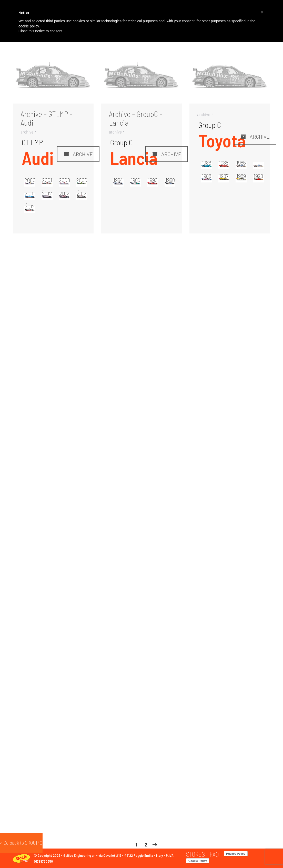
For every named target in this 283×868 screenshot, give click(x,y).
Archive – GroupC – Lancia (136, 118)
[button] (262, 12)
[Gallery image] (53, 77)
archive (27, 132)
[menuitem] (195, 854)
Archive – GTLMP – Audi (47, 118)
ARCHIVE (78, 154)
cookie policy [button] (29, 26)
